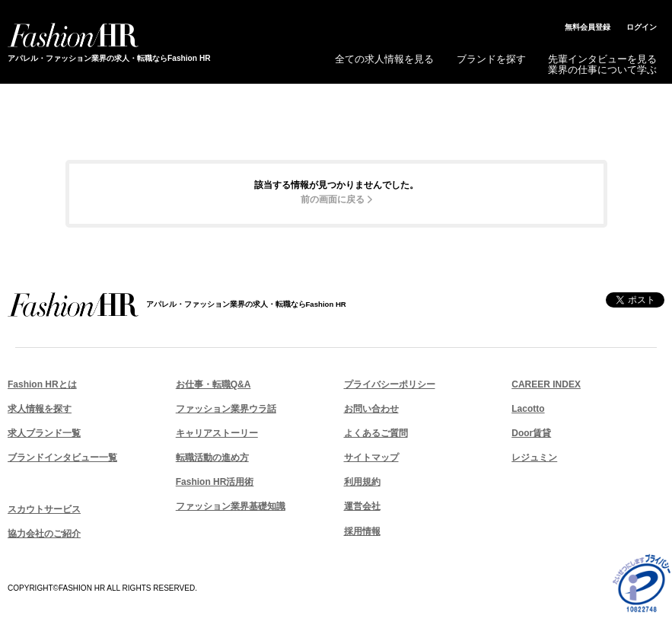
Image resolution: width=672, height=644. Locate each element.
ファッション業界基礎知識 (231, 506)
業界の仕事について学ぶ (602, 70)
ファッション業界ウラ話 (226, 409)
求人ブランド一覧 (44, 433)
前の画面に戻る (333, 199)
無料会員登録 (588, 27)
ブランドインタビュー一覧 (62, 457)
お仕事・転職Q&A (213, 384)
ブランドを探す (491, 59)
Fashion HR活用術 (215, 482)
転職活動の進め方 (212, 457)
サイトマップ (371, 457)
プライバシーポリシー (390, 384)
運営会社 (362, 506)
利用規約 (362, 482)
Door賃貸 (531, 433)
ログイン (642, 27)
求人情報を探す (40, 409)
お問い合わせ (371, 409)
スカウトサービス (44, 509)
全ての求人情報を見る (384, 59)
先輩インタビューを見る (602, 59)
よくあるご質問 (376, 433)
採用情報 (362, 531)
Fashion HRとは (42, 384)
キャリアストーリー (217, 433)
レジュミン (534, 457)
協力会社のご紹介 (44, 534)
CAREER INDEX (546, 384)
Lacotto (528, 409)
